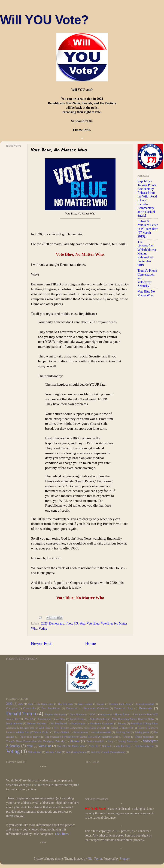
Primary (122, 723)
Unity (110, 741)
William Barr (35, 752)
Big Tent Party (66, 704)
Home (91, 643)
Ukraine (75, 741)
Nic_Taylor (95, 859)
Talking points (142, 732)
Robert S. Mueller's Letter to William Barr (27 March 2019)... (148, 229)
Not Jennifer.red (59, 723)
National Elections (36, 723)
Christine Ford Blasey (120, 704)
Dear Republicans (51, 708)
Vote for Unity (123, 746)
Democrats (146, 708)
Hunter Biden (122, 714)
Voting (43, 629)
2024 (30, 704)
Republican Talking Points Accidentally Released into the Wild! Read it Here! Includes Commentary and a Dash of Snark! (147, 198)
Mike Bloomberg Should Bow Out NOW (133, 719)
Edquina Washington (55, 714)
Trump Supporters (145, 737)
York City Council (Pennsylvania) (108, 752)
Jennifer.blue (44, 719)
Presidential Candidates (101, 723)
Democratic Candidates (96, 708)
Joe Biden (60, 719)
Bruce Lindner (85, 704)
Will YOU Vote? (44, 20)
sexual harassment (102, 732)
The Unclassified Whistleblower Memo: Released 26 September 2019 (82, 737)
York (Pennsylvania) (76, 752)
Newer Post (41, 643)
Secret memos (81, 732)
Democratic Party (124, 708)
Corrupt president (145, 704)
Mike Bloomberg (99, 719)
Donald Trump (21, 714)
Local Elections (78, 719)
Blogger (124, 859)
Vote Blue (93, 623)
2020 (44, 623)
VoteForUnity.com (145, 746)
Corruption (12, 708)
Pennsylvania (78, 723)
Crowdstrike (29, 708)
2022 (21, 704)
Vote (82, 623)
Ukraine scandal (94, 741)
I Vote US (72, 623)
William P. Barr (54, 752)
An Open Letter (45, 704)
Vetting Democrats (128, 741)
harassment (105, 714)
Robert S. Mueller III (122, 728)
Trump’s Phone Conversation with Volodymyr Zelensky (35, 741)
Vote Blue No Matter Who (146, 293)
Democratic (56, 623)
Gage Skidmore (78, 714)
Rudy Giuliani (61, 732)
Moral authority (14, 723)
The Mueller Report (30, 737)
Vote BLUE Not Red (100, 746)
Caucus (101, 704)
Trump (127, 737)
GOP (92, 714)
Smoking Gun (123, 732)
